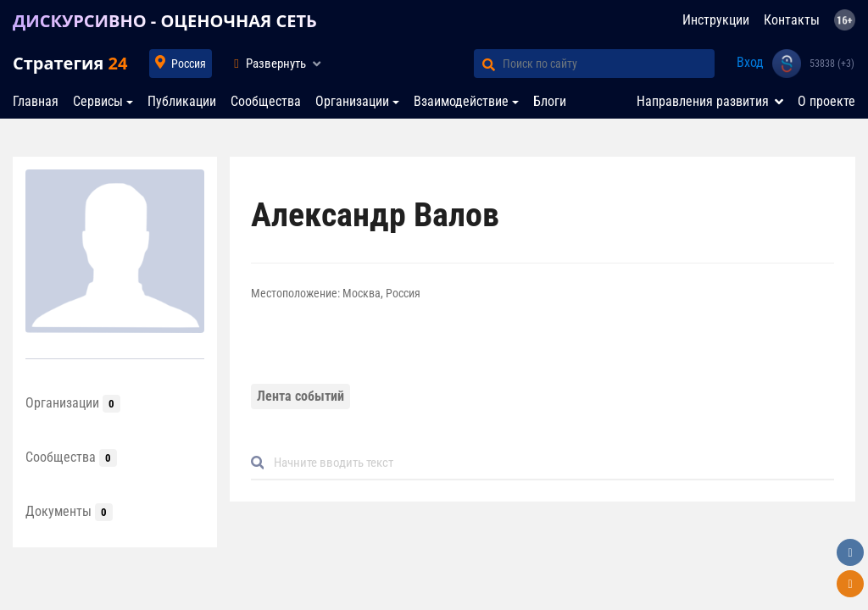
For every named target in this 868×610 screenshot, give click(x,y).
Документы (69, 511)
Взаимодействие (461, 101)
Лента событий (300, 396)
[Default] (549, 463)
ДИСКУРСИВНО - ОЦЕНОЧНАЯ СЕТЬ (165, 21)
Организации (352, 101)
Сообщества (266, 101)
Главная (36, 101)
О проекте (826, 101)
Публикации (182, 101)
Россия (189, 64)
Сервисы (98, 101)
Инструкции (716, 20)
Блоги (550, 101)
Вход (750, 62)
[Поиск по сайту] (609, 64)
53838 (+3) (832, 64)
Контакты (792, 20)
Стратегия (70, 63)
